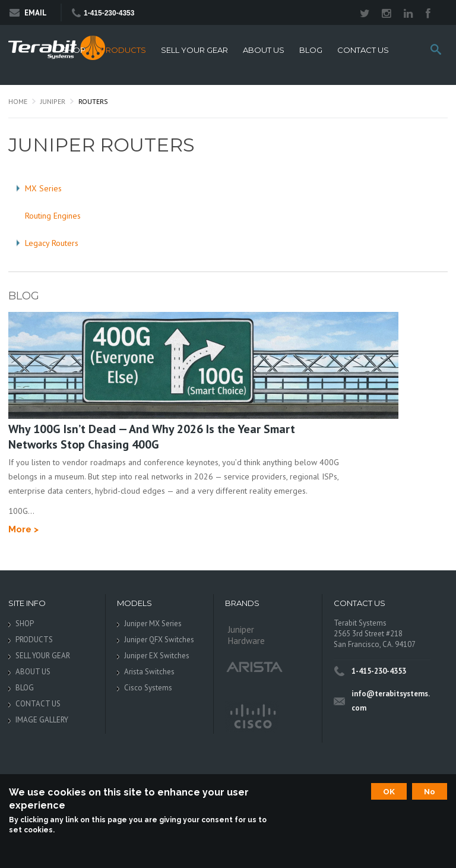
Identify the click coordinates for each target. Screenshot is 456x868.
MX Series (43, 188)
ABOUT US (264, 50)
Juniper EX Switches (157, 656)
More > (23, 529)
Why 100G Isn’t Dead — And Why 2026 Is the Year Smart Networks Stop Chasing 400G (152, 437)
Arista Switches (149, 672)
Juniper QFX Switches (159, 640)
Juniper (53, 101)
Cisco (252, 717)
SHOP (74, 50)
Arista (255, 666)
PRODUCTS (123, 50)
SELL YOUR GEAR (194, 50)
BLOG (311, 50)
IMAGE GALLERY (42, 720)
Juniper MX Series (153, 624)
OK (389, 791)
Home (18, 101)
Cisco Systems (148, 688)
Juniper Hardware (246, 635)
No (430, 791)
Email (28, 13)
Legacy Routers (52, 243)
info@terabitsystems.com (391, 701)
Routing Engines (53, 216)
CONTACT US (363, 50)
